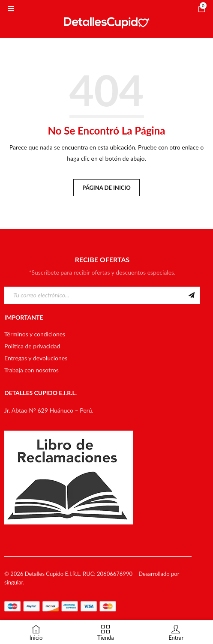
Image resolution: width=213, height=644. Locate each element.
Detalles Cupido (44, 574)
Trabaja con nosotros (31, 370)
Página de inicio (106, 188)
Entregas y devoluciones (36, 358)
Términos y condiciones (35, 334)
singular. (14, 582)
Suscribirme (192, 295)
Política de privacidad (32, 346)
